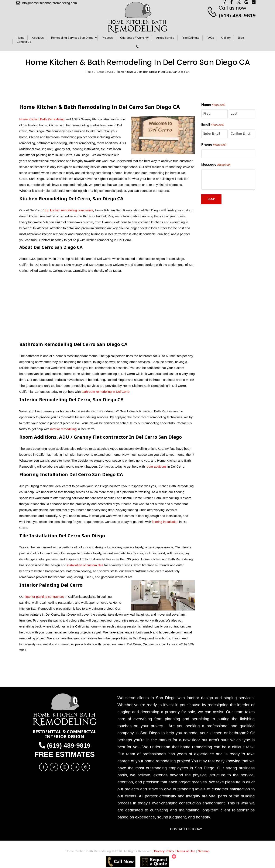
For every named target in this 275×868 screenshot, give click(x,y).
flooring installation (165, 522)
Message (216, 165)
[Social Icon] (43, 767)
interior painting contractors (45, 597)
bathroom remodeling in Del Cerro (106, 392)
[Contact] (213, 11)
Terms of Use (186, 851)
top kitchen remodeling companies (69, 210)
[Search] (138, 46)
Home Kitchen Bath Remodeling (42, 119)
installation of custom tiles (85, 565)
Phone (214, 145)
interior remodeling (63, 429)
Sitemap (204, 851)
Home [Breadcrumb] (89, 72)
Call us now (233, 8)
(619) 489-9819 (237, 15)
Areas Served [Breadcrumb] (105, 72)
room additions (156, 466)
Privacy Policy (164, 851)
